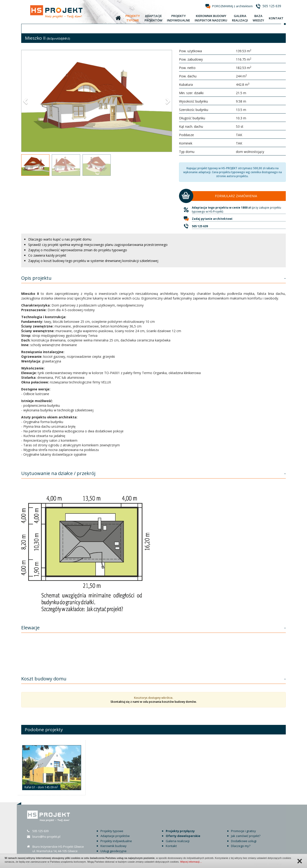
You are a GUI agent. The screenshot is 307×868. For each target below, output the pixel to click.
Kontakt (171, 846)
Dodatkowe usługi (244, 841)
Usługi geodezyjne (114, 851)
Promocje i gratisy (243, 831)
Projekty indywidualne (116, 841)
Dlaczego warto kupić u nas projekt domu (60, 239)
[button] (26, 101)
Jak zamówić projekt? (246, 836)
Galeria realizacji (178, 841)
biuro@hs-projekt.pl (46, 837)
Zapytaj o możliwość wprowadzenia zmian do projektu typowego (78, 250)
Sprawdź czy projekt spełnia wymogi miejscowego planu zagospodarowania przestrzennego (98, 245)
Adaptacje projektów (115, 836)
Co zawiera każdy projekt (47, 255)
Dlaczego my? (241, 846)
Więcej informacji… (191, 862)
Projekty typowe (112, 831)
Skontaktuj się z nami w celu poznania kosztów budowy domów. (154, 702)
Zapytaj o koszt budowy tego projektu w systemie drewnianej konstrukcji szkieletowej (93, 261)
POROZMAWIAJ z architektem (232, 6)
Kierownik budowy (114, 846)
